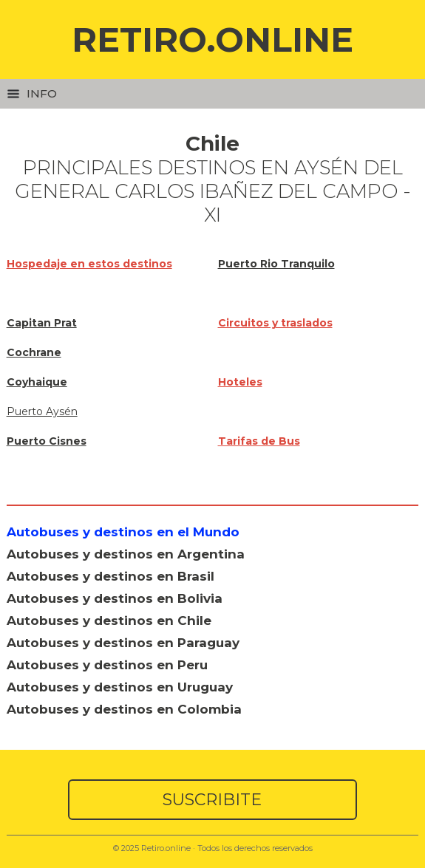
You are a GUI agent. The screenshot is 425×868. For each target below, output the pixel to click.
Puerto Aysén (42, 411)
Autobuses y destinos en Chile (109, 621)
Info (32, 93)
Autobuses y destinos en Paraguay (123, 643)
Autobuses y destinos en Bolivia (115, 598)
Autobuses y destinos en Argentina (126, 554)
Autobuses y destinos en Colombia (124, 709)
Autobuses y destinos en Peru (107, 665)
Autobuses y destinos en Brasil (110, 576)
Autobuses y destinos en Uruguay (120, 687)
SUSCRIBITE (212, 800)
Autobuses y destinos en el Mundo (123, 532)
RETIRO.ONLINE (212, 40)
